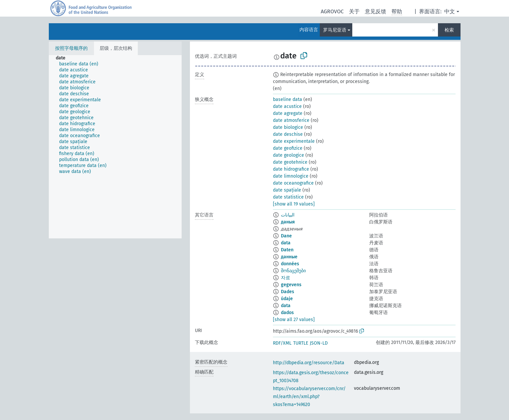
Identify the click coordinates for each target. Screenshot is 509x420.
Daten (287, 250)
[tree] (115, 147)
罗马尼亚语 (335, 30)
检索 (449, 30)
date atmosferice (291, 120)
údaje (287, 299)
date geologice (289, 155)
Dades (288, 292)
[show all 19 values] (294, 204)
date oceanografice (293, 183)
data (286, 243)
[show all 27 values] (294, 320)
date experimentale (294, 141)
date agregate (288, 113)
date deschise (288, 134)
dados (287, 313)
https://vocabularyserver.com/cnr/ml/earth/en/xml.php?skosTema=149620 (309, 397)
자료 (286, 278)
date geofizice (288, 148)
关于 (354, 11)
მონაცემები (293, 271)
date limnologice (291, 176)
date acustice (287, 106)
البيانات (288, 215)
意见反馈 (376, 11)
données (290, 264)
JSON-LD (319, 343)
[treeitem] (63, 58)
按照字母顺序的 (71, 48)
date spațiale (287, 190)
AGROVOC (332, 11)
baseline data (288, 99)
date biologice (288, 127)
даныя (288, 222)
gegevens (291, 285)
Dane (286, 236)
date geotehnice (290, 162)
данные (289, 257)
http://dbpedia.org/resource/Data (309, 363)
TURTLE (301, 343)
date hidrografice (291, 169)
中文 (450, 11)
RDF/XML (282, 343)
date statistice (288, 197)
